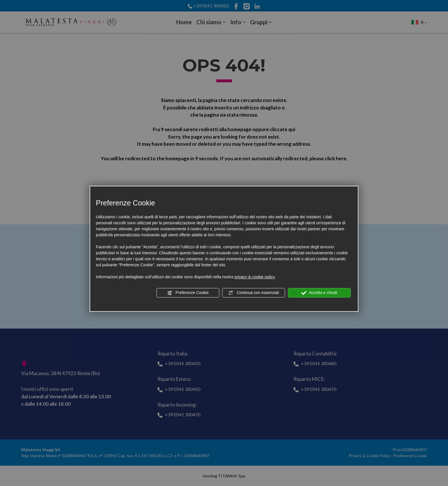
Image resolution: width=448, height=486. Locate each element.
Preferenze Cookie (188, 293)
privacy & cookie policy (255, 277)
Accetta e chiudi (319, 293)
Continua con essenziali (254, 293)
